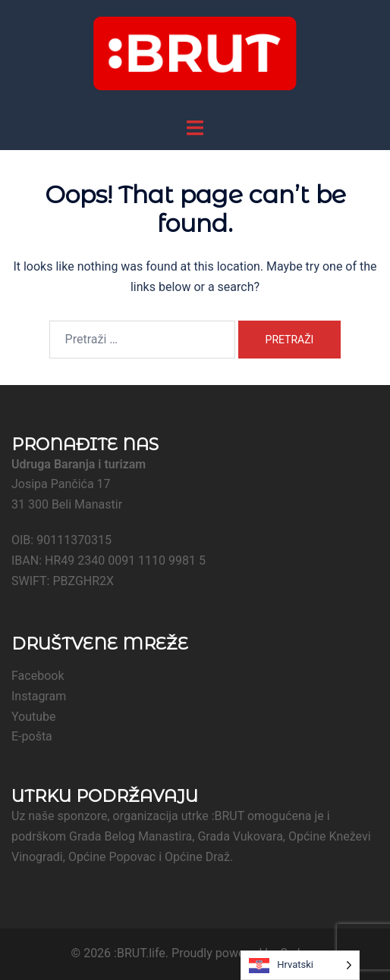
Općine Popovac (112, 857)
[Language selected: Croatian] (300, 965)
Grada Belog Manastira (131, 836)
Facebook (38, 676)
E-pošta (32, 736)
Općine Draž (197, 857)
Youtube (34, 717)
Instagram (39, 696)
